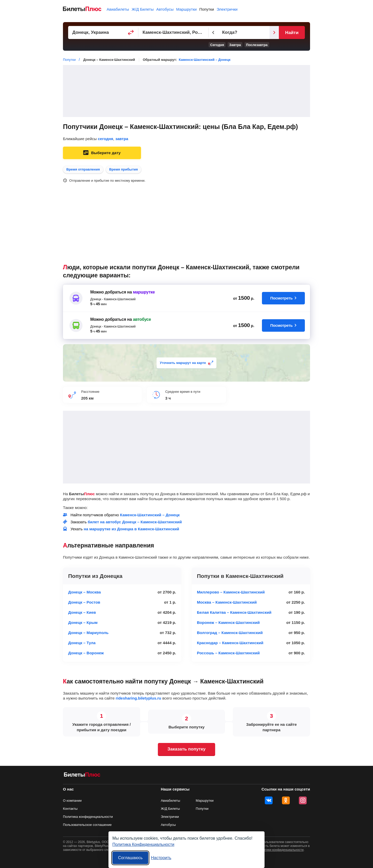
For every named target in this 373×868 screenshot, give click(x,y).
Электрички (227, 9)
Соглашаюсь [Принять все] (130, 858)
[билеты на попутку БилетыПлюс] (82, 776)
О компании (72, 801)
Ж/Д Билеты (143, 9)
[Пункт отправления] (103, 32)
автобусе (142, 319)
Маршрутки (186, 9)
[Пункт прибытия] (173, 32)
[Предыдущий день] (213, 32)
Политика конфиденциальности (88, 817)
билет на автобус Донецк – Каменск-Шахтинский (135, 522)
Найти (292, 33)
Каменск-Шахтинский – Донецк (205, 60)
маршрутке (144, 292)
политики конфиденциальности (281, 850)
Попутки (207, 9)
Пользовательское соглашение (87, 825)
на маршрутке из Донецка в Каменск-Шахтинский (131, 529)
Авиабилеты (118, 9)
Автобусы (165, 9)
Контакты (70, 809)
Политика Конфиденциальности (143, 844)
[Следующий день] (274, 32)
